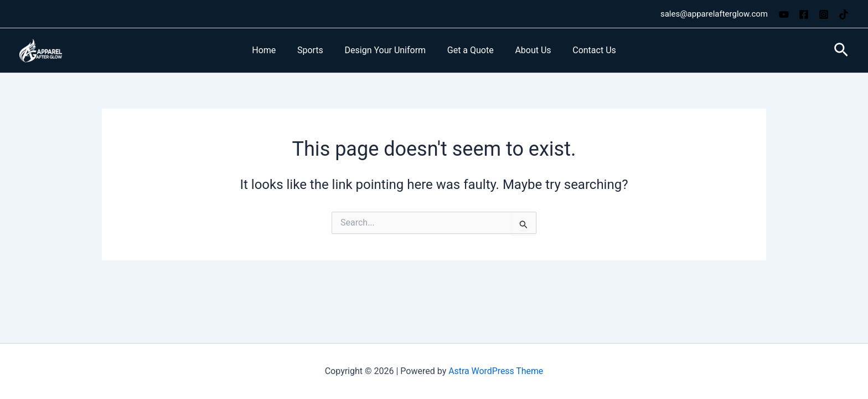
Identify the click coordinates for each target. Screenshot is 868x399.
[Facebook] (804, 14)
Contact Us (585, 50)
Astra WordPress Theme (496, 371)
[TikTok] (844, 14)
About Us (527, 50)
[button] (841, 50)
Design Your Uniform (387, 50)
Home (273, 50)
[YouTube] (784, 14)
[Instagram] (824, 14)
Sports (316, 50)
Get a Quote (468, 50)
